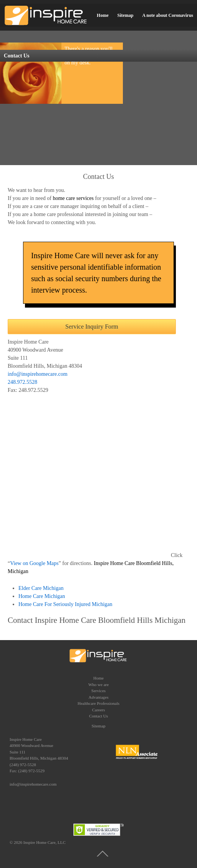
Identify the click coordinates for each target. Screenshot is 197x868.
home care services (73, 198)
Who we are (98, 685)
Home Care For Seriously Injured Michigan (66, 604)
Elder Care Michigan (41, 588)
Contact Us (98, 716)
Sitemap (125, 15)
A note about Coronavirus (168, 15)
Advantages (99, 697)
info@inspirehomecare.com (38, 374)
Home (103, 15)
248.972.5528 (22, 382)
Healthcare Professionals (98, 703)
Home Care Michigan (42, 596)
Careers (99, 710)
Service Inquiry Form (92, 327)
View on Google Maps (34, 563)
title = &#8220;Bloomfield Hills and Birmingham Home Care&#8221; (89, 476)
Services (98, 691)
